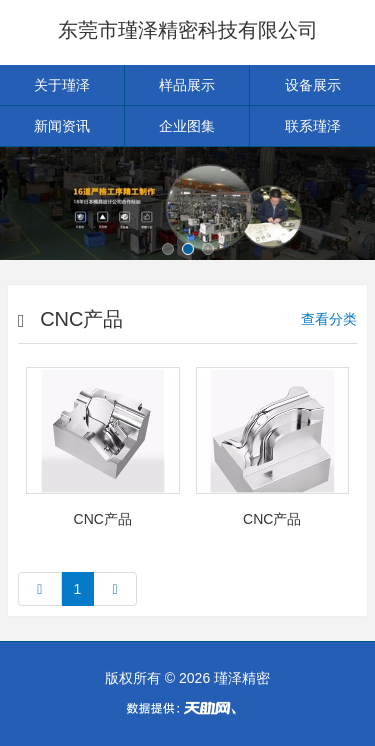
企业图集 (187, 126)
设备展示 (313, 85)
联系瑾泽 (313, 126)
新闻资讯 (62, 126)
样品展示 (187, 85)
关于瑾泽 (62, 85)
